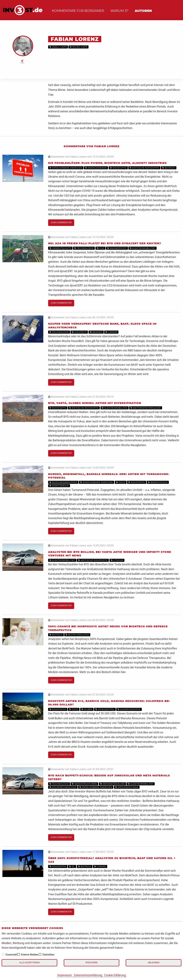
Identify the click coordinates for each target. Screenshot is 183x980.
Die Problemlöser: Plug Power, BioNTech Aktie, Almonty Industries (107, 163)
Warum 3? (119, 11)
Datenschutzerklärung (88, 975)
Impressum (65, 975)
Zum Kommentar (61, 222)
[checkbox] (3, 954)
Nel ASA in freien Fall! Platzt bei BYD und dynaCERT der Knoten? (105, 243)
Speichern (91, 963)
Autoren (143, 11)
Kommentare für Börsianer (78, 11)
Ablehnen (154, 963)
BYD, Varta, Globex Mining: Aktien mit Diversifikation (95, 403)
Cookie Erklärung (115, 975)
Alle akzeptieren (29, 963)
